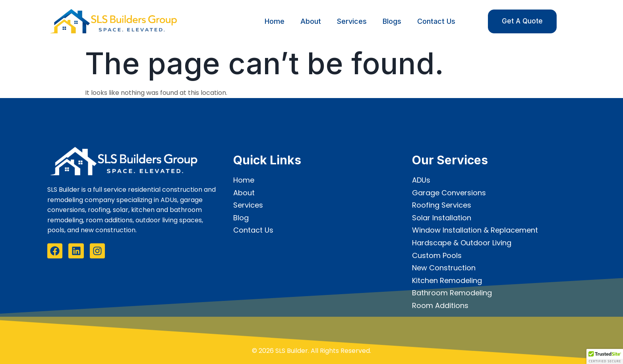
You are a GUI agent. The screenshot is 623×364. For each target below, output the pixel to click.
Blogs (392, 21)
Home (275, 21)
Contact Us (436, 21)
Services (352, 21)
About (311, 21)
